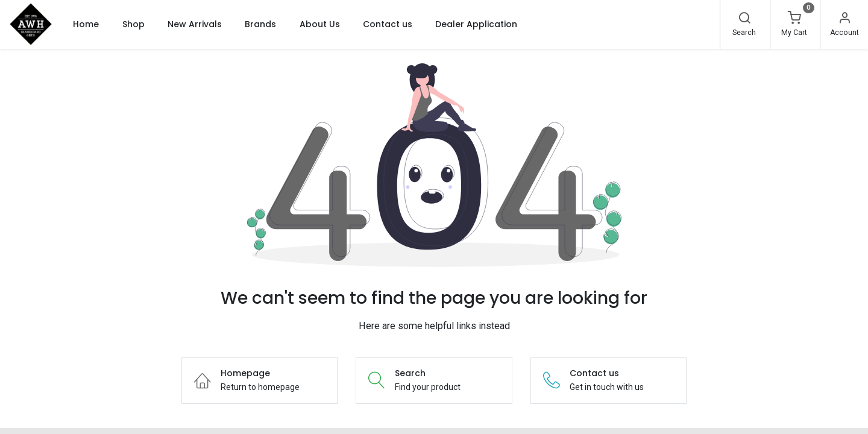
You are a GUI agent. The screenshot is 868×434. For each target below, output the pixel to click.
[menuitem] (86, 24)
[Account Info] (844, 19)
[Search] (744, 19)
